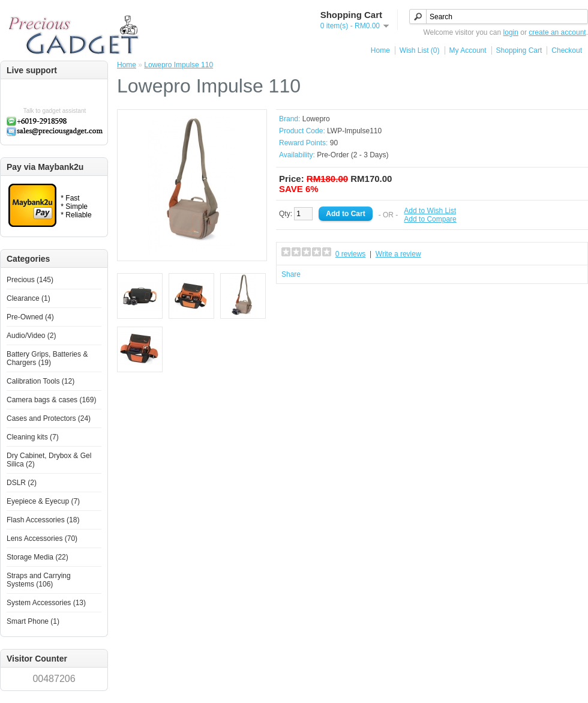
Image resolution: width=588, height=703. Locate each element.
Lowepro (316, 119)
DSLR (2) (22, 483)
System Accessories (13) (46, 603)
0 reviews (351, 254)
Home (380, 50)
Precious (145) (30, 280)
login (511, 32)
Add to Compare (430, 219)
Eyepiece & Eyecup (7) (43, 501)
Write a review (398, 254)
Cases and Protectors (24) (49, 418)
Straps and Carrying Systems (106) (39, 580)
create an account (557, 32)
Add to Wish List (430, 211)
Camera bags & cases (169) (51, 400)
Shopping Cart (519, 50)
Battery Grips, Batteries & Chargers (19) (47, 358)
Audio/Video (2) (31, 336)
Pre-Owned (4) (30, 317)
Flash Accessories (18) (43, 520)
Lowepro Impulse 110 (178, 65)
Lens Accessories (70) (42, 539)
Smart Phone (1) (33, 621)
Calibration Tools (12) (40, 381)
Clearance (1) (28, 298)
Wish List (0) (420, 50)
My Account (468, 50)
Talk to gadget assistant (55, 111)
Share (291, 274)
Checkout (567, 50)
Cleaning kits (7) (33, 437)
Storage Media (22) (37, 557)
